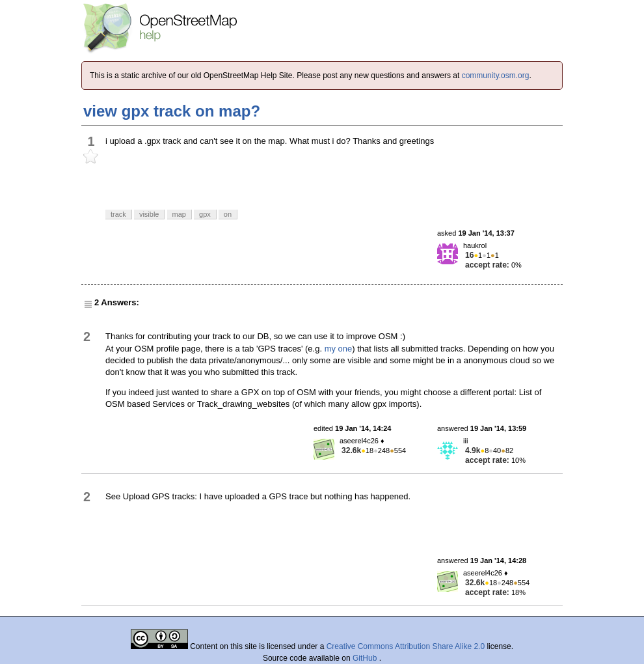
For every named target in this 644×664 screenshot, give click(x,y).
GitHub (366, 658)
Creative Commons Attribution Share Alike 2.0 (406, 646)
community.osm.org (496, 76)
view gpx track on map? (172, 111)
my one (339, 349)
